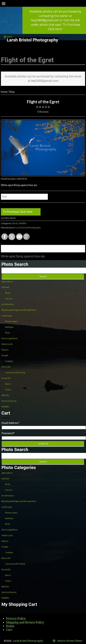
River (8, 333)
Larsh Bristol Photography (32, 40)
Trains (8, 389)
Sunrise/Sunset (9, 401)
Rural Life (6, 378)
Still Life (5, 395)
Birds (15, 223)
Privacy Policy (16, 619)
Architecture (8, 304)
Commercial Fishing (15, 372)
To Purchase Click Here (18, 212)
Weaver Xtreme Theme (70, 641)
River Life (6, 367)
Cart (9, 630)
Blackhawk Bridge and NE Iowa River (19, 310)
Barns (8, 384)
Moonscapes (11, 321)
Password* (8, 433)
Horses (9, 299)
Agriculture (7, 281)
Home (4, 92)
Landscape (7, 316)
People (5, 355)
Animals (5, 287)
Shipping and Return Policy (25, 622)
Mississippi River (10, 338)
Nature (5, 350)
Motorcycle (7, 344)
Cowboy (9, 361)
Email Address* (11, 423)
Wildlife (23, 223)
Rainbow (9, 327)
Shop (12, 92)
